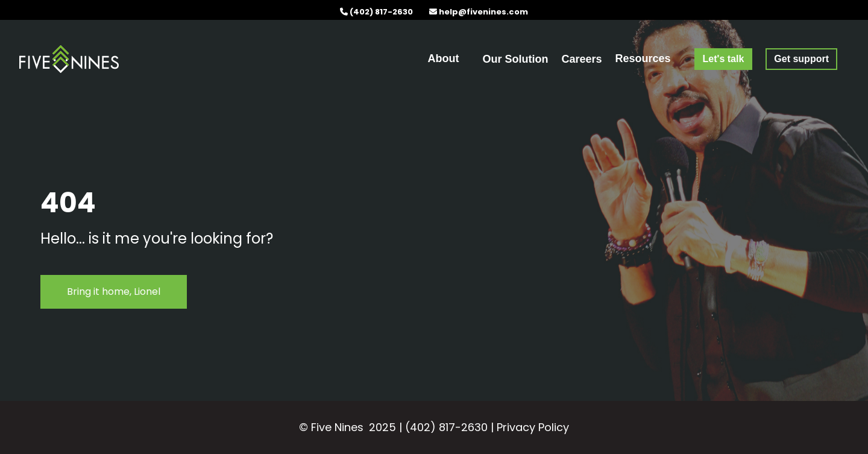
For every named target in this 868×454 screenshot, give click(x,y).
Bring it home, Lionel (114, 292)
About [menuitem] (444, 58)
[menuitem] (724, 58)
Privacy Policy (533, 427)
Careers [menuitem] (581, 59)
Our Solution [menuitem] (515, 59)
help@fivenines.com (483, 12)
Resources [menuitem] (643, 58)
